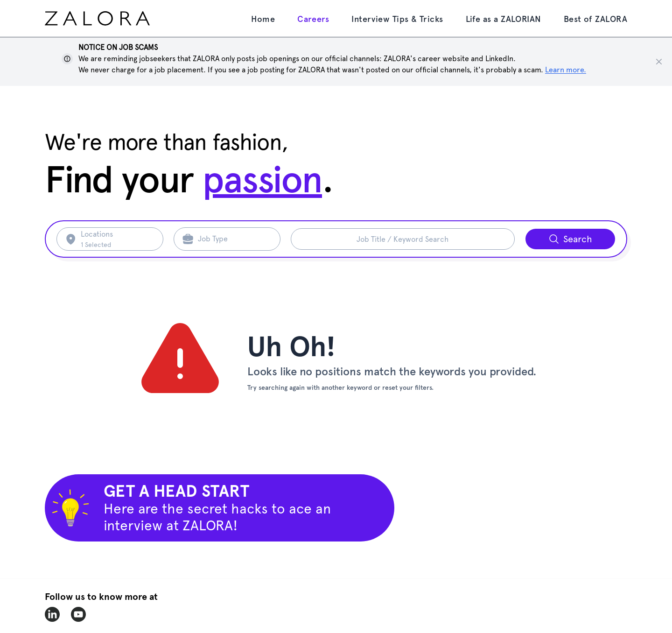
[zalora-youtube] (78, 614)
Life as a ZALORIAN (504, 19)
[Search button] (570, 239)
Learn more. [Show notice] (566, 70)
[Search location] (116, 239)
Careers (313, 19)
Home (263, 19)
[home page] (115, 18)
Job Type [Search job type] (213, 239)
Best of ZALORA (595, 19)
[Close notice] (659, 62)
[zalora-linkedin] (52, 614)
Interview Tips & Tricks (397, 19)
